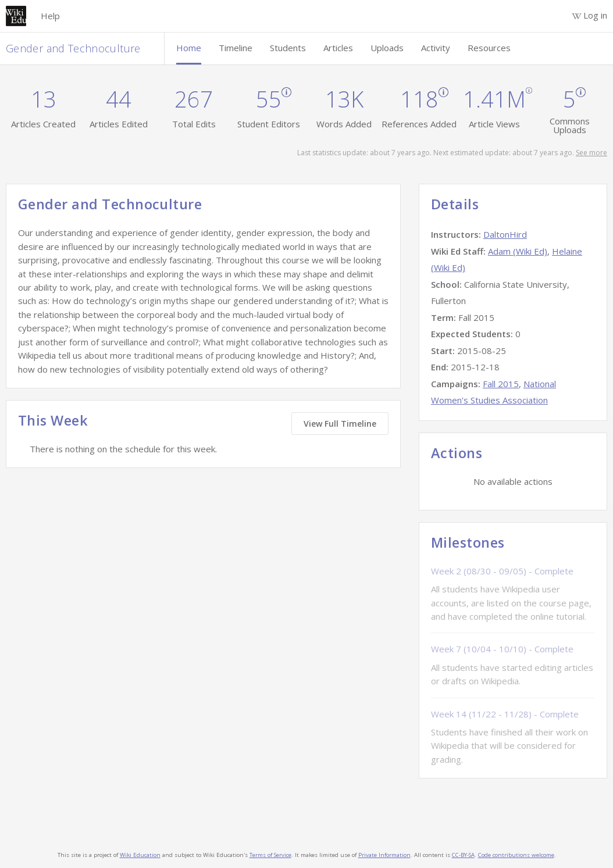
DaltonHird (505, 234)
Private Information (384, 855)
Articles (338, 48)
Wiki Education (140, 855)
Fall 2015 (501, 384)
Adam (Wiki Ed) (518, 251)
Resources (489, 48)
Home (189, 48)
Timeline (236, 48)
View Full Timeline (340, 424)
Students (288, 48)
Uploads (387, 48)
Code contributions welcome (516, 855)
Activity (436, 48)
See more (591, 153)
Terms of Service (270, 855)
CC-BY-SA (463, 855)
